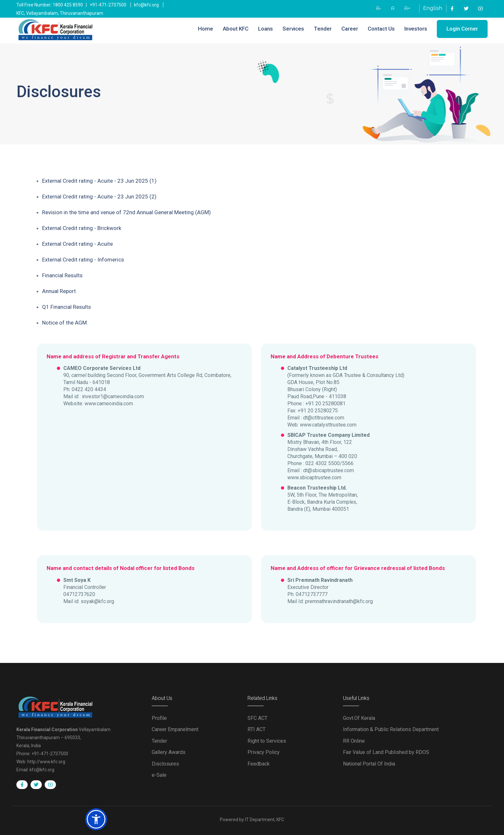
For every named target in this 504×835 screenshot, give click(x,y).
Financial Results (62, 275)
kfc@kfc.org (146, 5)
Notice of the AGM (64, 323)
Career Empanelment (175, 729)
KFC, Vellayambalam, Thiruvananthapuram (60, 13)
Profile (159, 718)
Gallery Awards (169, 752)
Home (206, 29)
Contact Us (381, 29)
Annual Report (59, 291)
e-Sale (159, 775)
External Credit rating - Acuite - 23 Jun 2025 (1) (99, 181)
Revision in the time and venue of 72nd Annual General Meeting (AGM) (126, 212)
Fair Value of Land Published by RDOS (386, 752)
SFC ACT (257, 718)
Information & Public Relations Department (391, 729)
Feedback (259, 764)
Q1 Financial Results (67, 307)
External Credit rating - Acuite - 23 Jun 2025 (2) (99, 197)
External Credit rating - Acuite (77, 244)
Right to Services (267, 741)
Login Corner (462, 29)
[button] (96, 819)
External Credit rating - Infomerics (83, 260)
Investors (416, 29)
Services (293, 29)
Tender (323, 29)
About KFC (236, 29)
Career (350, 29)
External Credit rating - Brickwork (82, 228)
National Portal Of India (369, 764)
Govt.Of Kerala (359, 718)
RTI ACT (256, 729)
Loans (265, 29)
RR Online (354, 741)
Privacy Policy (264, 752)
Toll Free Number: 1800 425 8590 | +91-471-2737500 (71, 5)
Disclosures (165, 764)
